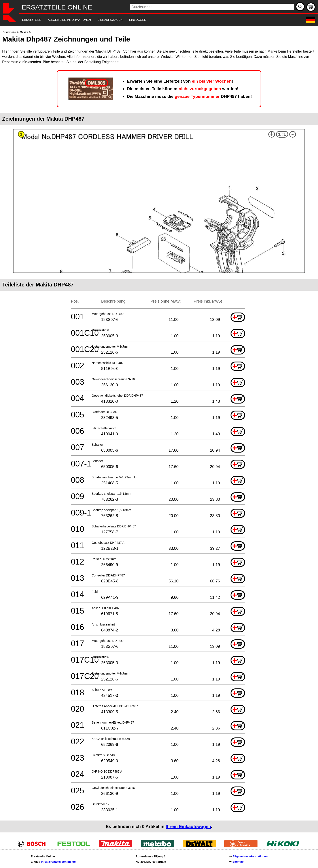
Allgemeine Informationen (250, 856)
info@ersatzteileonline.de (58, 862)
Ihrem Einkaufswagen (188, 826)
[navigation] (153, 20)
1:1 (282, 134)
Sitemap (238, 862)
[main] (159, 431)
